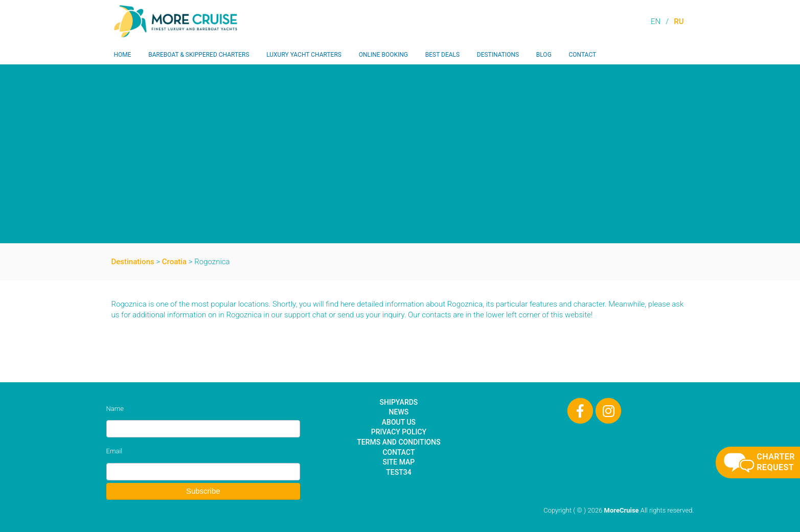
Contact (582, 55)
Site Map (399, 462)
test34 (398, 472)
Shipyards (399, 402)
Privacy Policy (399, 432)
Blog (544, 55)
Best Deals (442, 55)
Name (115, 409)
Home (123, 55)
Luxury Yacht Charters (304, 55)
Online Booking (383, 55)
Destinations (498, 55)
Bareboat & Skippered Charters (199, 55)
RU (679, 21)
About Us (399, 422)
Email (115, 451)
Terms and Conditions (398, 442)
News (399, 412)
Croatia (174, 262)
